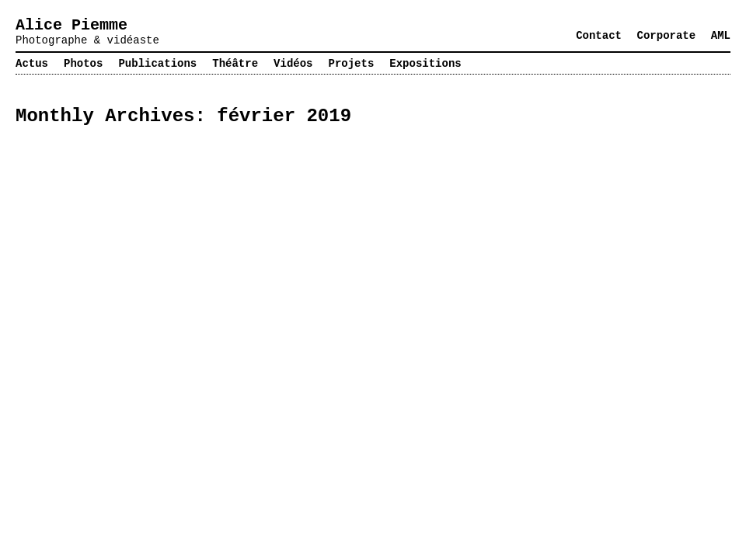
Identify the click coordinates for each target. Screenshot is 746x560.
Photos (83, 64)
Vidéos (293, 64)
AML (721, 36)
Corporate (667, 36)
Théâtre (235, 64)
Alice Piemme (71, 25)
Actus (32, 64)
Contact (599, 36)
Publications (157, 64)
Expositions (425, 64)
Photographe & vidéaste (87, 40)
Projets (352, 64)
